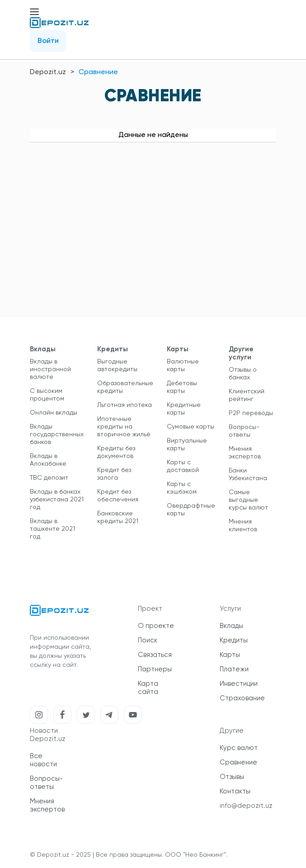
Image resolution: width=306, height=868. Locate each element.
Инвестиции (239, 684)
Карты (230, 655)
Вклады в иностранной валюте (50, 369)
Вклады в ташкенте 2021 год (52, 529)
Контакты (235, 791)
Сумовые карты (191, 427)
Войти (48, 41)
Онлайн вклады (54, 413)
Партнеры (155, 669)
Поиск (148, 640)
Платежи (234, 669)
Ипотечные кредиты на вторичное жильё (124, 427)
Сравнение (238, 762)
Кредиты (234, 640)
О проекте (156, 626)
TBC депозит (49, 478)
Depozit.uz (48, 72)
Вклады (231, 626)
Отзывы (232, 777)
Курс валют (239, 748)
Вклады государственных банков (57, 434)
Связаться (155, 655)
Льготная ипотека (125, 405)
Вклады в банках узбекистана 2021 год (57, 500)
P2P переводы (251, 413)
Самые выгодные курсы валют (248, 500)
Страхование (242, 698)
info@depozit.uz (246, 806)
